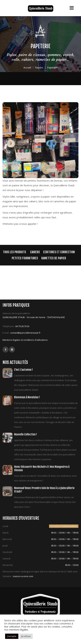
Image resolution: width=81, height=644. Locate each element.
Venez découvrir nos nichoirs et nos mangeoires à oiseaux (42, 468)
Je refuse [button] (26, 636)
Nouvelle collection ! (25, 434)
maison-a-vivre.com (23, 576)
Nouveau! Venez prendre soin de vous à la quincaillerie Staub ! (44, 490)
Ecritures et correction (59, 252)
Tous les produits (14, 252)
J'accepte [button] (12, 636)
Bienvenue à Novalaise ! (27, 397)
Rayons (39, 68)
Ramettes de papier (54, 258)
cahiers (35, 252)
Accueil (27, 68)
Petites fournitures (25, 258)
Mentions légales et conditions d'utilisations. (25, 340)
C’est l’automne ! (23, 370)
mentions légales (19, 630)
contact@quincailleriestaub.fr (25, 333)
